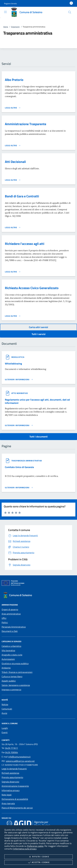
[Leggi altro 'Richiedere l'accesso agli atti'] (13, 272)
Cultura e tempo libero (12, 676)
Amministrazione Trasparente (26, 124)
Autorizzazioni (8, 659)
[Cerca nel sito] (70, 12)
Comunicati (7, 709)
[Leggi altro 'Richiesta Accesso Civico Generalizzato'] (13, 316)
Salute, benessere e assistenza (16, 685)
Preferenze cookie (35, 846)
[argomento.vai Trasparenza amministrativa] (27, 461)
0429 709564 (12, 752)
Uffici (4, 618)
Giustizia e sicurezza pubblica (15, 663)
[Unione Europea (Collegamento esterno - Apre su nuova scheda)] (38, 584)
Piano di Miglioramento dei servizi (17, 808)
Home (6, 27)
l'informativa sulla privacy (25, 849)
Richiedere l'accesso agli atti (25, 244)
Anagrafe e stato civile (12, 655)
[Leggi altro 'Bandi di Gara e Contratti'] (13, 227)
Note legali (7, 795)
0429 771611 (12, 748)
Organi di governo (10, 609)
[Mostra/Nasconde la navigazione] (5, 12)
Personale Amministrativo (14, 627)
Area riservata (8, 803)
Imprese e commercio (11, 690)
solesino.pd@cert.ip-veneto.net (20, 761)
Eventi (5, 732)
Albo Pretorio (14, 80)
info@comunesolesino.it (19, 757)
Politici (5, 622)
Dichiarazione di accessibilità (15, 799)
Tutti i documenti (39, 437)
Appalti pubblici (9, 681)
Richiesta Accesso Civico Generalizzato (32, 288)
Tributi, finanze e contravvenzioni (17, 672)
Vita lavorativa (8, 650)
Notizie (5, 704)
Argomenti (15, 27)
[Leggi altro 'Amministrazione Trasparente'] (13, 146)
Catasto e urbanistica (11, 646)
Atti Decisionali (15, 162)
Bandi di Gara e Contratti (22, 196)
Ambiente (6, 668)
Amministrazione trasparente (15, 786)
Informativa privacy (11, 790)
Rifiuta (38, 857)
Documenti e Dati (10, 631)
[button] (10, 3)
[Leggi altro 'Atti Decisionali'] (13, 180)
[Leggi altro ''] (19, 380)
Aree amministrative (11, 614)
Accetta (38, 862)
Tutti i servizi (39, 334)
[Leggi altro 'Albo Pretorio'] (13, 108)
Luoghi (5, 728)
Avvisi (4, 713)
